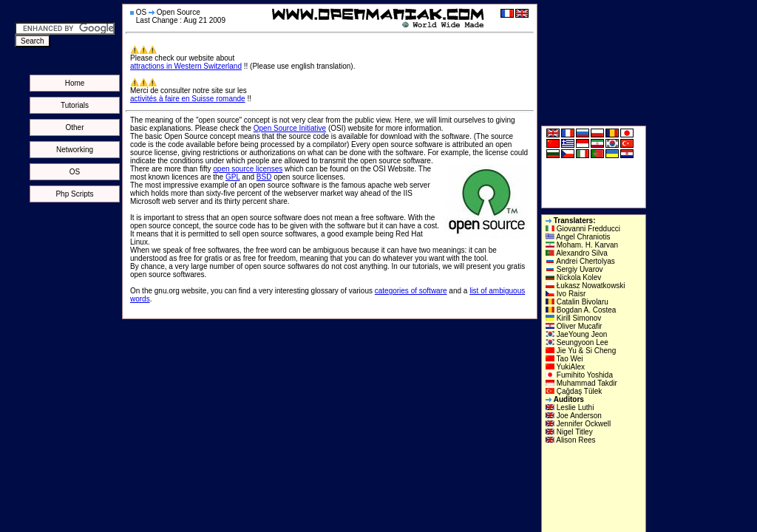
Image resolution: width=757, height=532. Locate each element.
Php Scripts (74, 194)
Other (74, 127)
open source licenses (248, 169)
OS (75, 172)
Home (75, 83)
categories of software (411, 291)
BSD (264, 177)
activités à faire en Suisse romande (188, 99)
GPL (233, 177)
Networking (75, 150)
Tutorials (75, 105)
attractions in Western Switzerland (186, 66)
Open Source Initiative (290, 128)
